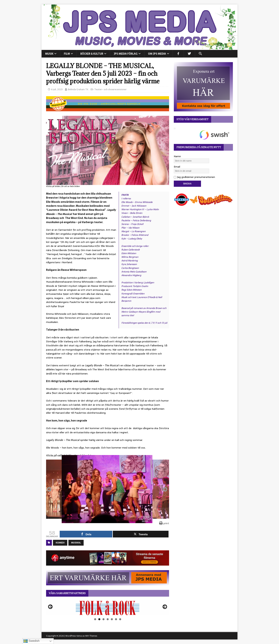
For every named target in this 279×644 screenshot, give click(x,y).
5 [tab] (112, 619)
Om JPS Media (157, 54)
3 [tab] (103, 619)
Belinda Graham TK (78, 89)
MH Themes (91, 636)
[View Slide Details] (108, 608)
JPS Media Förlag (126, 54)
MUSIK (49, 54)
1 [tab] (95, 619)
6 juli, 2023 (57, 89)
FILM (67, 54)
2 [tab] (99, 619)
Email (177, 167)
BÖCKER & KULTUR (92, 54)
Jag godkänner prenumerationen (194, 177)
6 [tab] (116, 619)
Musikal (76, 543)
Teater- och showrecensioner (110, 89)
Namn (177, 156)
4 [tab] (108, 619)
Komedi (60, 543)
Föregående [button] (51, 607)
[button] (200, 54)
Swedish (31, 641)
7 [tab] (120, 619)
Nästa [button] (165, 607)
